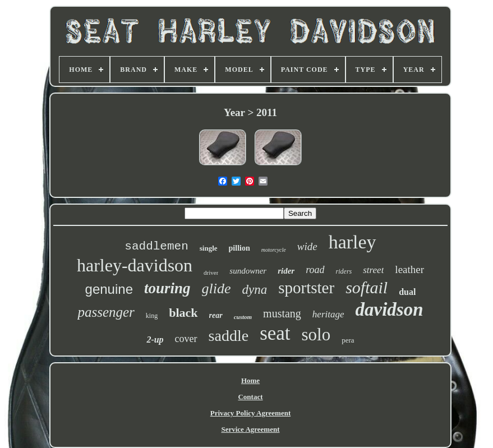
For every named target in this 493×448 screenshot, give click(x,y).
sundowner (248, 271)
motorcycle (274, 250)
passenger (106, 312)
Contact (250, 397)
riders (344, 271)
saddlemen (156, 246)
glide (216, 288)
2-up (155, 340)
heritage (328, 314)
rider (286, 271)
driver (211, 273)
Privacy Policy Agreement (250, 413)
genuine (109, 289)
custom (243, 317)
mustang (282, 313)
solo (316, 334)
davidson (390, 310)
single (209, 248)
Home (250, 380)
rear (216, 315)
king (152, 316)
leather (409, 269)
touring (167, 288)
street (373, 270)
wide (307, 246)
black (183, 313)
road (315, 270)
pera (348, 340)
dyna (255, 290)
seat (275, 333)
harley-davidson (135, 265)
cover (186, 339)
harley (353, 242)
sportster (306, 288)
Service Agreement (250, 429)
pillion (239, 248)
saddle (229, 336)
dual (407, 292)
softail (367, 287)
